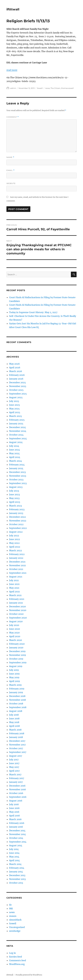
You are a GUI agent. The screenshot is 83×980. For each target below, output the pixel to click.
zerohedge (15, 931)
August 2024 (16, 442)
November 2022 (18, 521)
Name (10, 157)
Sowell (40, 88)
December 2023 (17, 472)
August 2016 (16, 801)
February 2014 (17, 868)
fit (10, 905)
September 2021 (18, 573)
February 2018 (17, 733)
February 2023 (17, 509)
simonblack (15, 920)
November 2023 (18, 476)
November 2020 (18, 610)
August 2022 (16, 532)
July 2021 (14, 580)
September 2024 (18, 438)
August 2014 (16, 845)
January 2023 (16, 513)
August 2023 (16, 487)
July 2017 (14, 760)
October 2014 (16, 838)
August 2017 (16, 756)
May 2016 (14, 812)
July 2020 (14, 625)
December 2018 (17, 696)
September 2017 (18, 752)
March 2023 (15, 506)
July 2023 (14, 491)
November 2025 (18, 386)
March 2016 (15, 819)
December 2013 (17, 875)
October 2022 (16, 524)
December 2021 (17, 562)
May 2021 (14, 588)
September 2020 (18, 618)
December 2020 (17, 606)
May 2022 (14, 543)
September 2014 (18, 842)
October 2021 (16, 569)
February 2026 (17, 375)
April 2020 (15, 636)
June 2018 (14, 718)
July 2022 (14, 536)
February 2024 (17, 465)
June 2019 (14, 674)
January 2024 (16, 468)
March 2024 (16, 461)
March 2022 (16, 550)
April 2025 (15, 412)
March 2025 (16, 416)
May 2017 (14, 767)
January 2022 (16, 558)
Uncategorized (17, 927)
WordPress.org (17, 964)
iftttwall (13, 9)
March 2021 (15, 595)
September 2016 (18, 797)
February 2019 (17, 689)
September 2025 (18, 394)
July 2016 (14, 804)
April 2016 (15, 816)
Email (10, 170)
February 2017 (17, 778)
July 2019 (14, 670)
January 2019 (16, 692)
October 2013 (16, 883)
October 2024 (16, 435)
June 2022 (15, 539)
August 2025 (16, 397)
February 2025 (17, 420)
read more (12, 70)
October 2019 (16, 659)
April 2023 (15, 502)
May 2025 (14, 409)
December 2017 (17, 741)
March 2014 (15, 864)
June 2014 (14, 853)
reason (13, 916)
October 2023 (16, 480)
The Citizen (55, 88)
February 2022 (17, 554)
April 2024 (15, 457)
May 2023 (14, 498)
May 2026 (14, 364)
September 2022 (18, 528)
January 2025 (16, 424)
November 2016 (18, 789)
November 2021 (17, 565)
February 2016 (17, 823)
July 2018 (14, 715)
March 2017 (15, 775)
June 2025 (15, 405)
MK (11, 909)
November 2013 (17, 879)
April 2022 (15, 547)
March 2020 (16, 640)
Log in (12, 953)
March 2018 (15, 730)
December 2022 (17, 517)
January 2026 (16, 379)
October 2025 (16, 390)
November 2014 (17, 834)
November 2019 (18, 655)
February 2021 (17, 599)
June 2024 (15, 450)
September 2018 (18, 707)
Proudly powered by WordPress (29, 975)
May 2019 (14, 677)
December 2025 (17, 382)
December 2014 (17, 831)
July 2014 (14, 849)
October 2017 (16, 748)
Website (11, 183)
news (47, 88)
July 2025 (14, 401)
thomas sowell (67, 88)
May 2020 (14, 633)
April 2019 (15, 681)
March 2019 (15, 685)
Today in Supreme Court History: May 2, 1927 (33, 312)
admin (13, 88)
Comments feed (18, 960)
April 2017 (14, 771)
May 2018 (14, 722)
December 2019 (17, 651)
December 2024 (17, 427)
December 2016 (17, 786)
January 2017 (16, 782)
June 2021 (14, 584)
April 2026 (15, 368)
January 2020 (16, 648)
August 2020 (16, 621)
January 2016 (16, 827)
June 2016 (14, 808)
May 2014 (14, 857)
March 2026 (16, 371)
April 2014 (14, 860)
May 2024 (14, 453)
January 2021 (16, 603)
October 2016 (16, 793)
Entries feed (16, 957)
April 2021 (14, 592)
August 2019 (16, 666)
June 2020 (15, 629)
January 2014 (16, 872)
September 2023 (18, 483)
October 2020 (16, 614)
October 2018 (16, 704)
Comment (13, 117)
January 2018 (16, 737)
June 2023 (14, 494)
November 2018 (17, 700)
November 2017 (17, 745)
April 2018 (14, 726)
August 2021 (16, 577)
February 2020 (17, 644)
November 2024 (18, 431)
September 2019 (18, 662)
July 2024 (14, 446)
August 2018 (16, 711)
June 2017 (14, 763)
